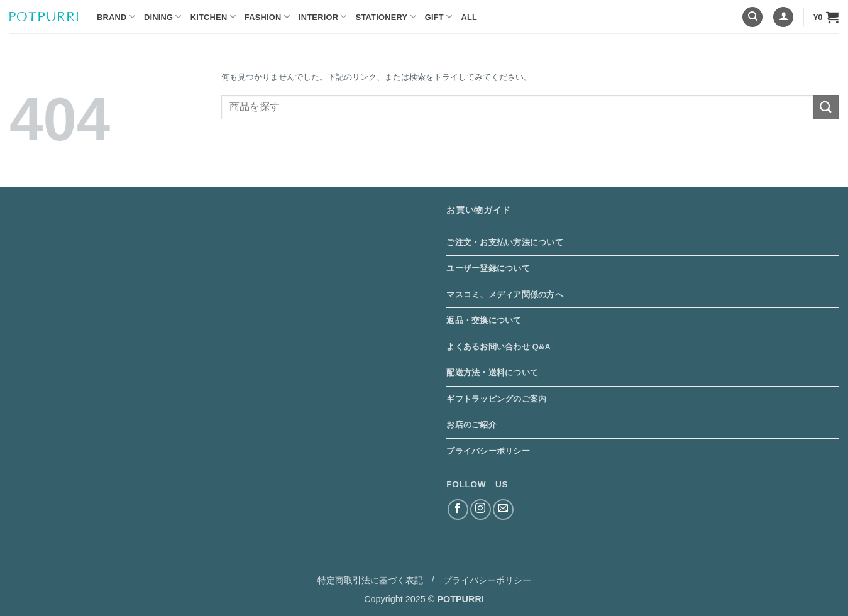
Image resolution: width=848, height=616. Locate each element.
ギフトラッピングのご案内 (496, 399)
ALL (469, 17)
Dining (163, 17)
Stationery (386, 17)
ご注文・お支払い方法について (505, 242)
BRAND (116, 17)
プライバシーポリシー (488, 451)
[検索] (752, 17)
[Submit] (826, 107)
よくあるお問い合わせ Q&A (498, 347)
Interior (323, 17)
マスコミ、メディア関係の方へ (505, 294)
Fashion (267, 17)
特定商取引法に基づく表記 (370, 580)
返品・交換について (484, 320)
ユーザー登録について (488, 268)
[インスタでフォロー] (481, 509)
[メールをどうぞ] (503, 509)
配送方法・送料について (492, 372)
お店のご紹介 (471, 425)
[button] (783, 17)
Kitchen (213, 17)
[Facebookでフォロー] (458, 509)
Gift (439, 17)
